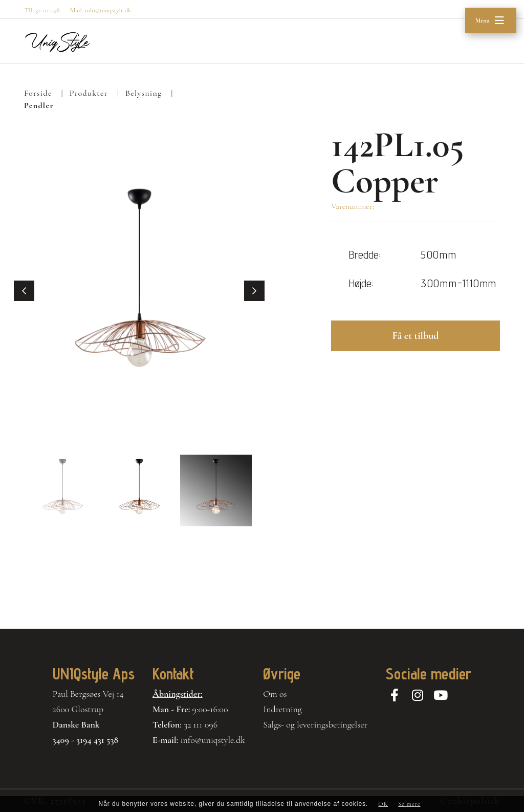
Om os (275, 694)
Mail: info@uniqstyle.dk (101, 10)
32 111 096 (201, 724)
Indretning (282, 709)
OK (383, 804)
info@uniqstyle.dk (213, 740)
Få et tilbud (415, 336)
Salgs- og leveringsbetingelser (315, 724)
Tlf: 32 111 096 (42, 10)
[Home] (57, 42)
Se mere (409, 804)
